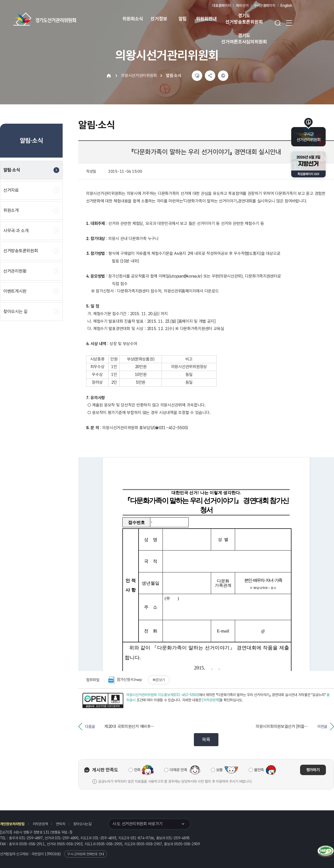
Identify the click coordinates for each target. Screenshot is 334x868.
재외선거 (242, 5)
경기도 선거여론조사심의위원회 (244, 38)
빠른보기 (159, 680)
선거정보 (159, 19)
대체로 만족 (178, 770)
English (286, 5)
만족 (137, 770)
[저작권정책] (211, 700)
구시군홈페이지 (264, 5)
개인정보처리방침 (12, 824)
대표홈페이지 (221, 5)
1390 (49, 854)
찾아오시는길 (82, 824)
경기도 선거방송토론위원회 (244, 19)
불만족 (259, 770)
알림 (183, 19)
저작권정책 (40, 824)
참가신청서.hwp (125, 680)
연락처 (60, 824)
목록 (206, 740)
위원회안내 (206, 19)
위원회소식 (133, 19)
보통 (220, 770)
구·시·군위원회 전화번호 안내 (86, 854)
